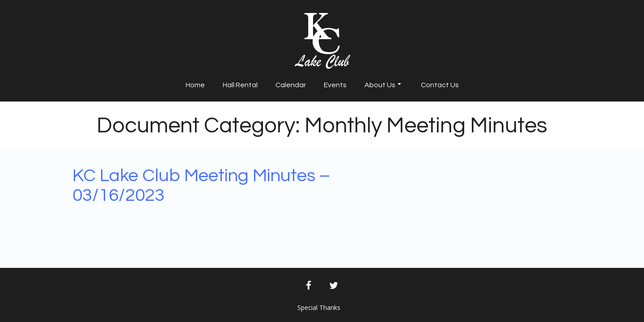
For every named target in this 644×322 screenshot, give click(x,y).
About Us (383, 85)
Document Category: (322, 126)
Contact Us (440, 85)
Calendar (291, 85)
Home (195, 85)
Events (335, 85)
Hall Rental (240, 85)
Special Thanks (319, 307)
